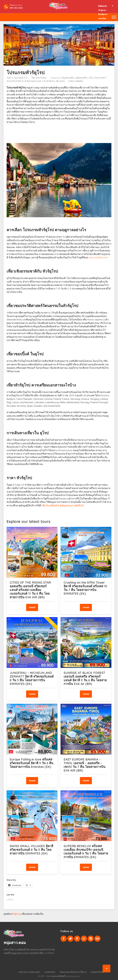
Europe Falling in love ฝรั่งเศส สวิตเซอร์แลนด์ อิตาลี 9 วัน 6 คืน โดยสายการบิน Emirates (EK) (31, 763)
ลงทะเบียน (102, 18)
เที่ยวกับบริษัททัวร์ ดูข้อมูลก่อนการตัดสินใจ (63, 505)
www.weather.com (98, 257)
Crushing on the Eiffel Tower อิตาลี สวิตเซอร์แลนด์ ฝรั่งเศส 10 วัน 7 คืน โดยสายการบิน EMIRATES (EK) (85, 588)
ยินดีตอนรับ (103, 6)
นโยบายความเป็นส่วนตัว (29, 972)
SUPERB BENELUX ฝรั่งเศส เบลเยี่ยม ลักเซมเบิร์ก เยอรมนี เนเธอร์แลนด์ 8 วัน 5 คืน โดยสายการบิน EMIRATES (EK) (86, 851)
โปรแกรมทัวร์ (100, 78)
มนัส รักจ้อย (41, 78)
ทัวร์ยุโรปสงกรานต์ (33, 81)
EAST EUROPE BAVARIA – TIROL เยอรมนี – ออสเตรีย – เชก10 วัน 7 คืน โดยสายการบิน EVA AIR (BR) (85, 765)
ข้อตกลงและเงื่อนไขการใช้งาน (73, 972)
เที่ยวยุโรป (60, 81)
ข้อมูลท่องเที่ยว (68, 78)
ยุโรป (91, 78)
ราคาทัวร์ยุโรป (48, 81)
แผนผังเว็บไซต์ (97, 972)
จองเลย (32, 607)
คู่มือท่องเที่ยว (82, 78)
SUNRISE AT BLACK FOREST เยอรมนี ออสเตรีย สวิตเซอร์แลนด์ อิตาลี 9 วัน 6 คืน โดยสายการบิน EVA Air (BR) (85, 678)
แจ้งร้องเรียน (50, 972)
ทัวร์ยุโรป (19, 81)
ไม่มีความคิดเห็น (76, 81)
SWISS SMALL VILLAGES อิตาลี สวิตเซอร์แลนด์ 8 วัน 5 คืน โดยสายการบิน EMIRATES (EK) (31, 850)
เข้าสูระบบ (102, 10)
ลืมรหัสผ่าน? (103, 14)
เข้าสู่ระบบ (16, 914)
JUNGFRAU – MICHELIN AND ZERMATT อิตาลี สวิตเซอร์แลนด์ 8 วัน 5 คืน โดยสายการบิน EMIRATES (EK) (32, 678)
